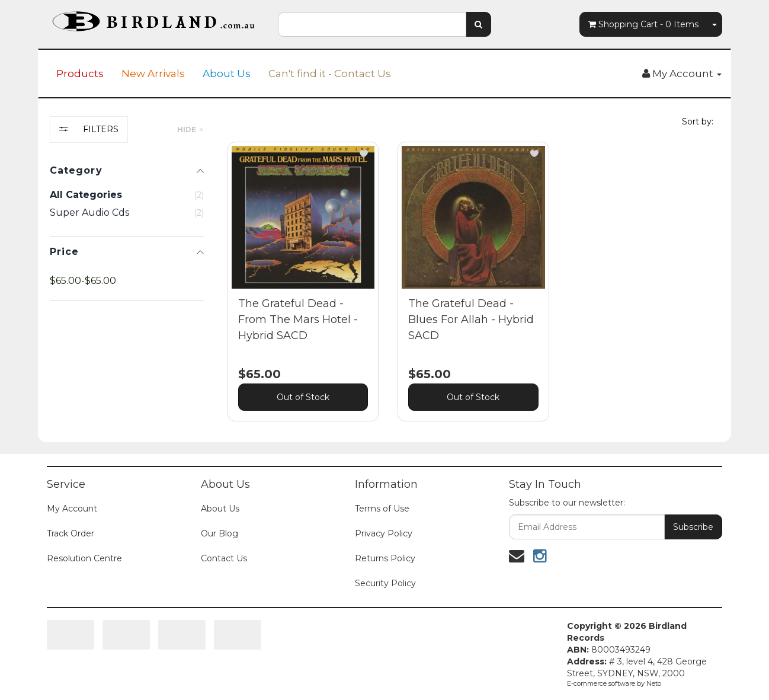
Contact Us (224, 558)
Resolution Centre (84, 558)
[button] (364, 154)
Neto (654, 683)
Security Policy (385, 583)
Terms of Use (382, 509)
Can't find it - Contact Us (330, 73)
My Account (72, 509)
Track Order (71, 533)
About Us (227, 73)
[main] (473, 290)
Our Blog (220, 533)
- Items (643, 24)
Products (80, 73)
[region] (127, 278)
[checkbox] (127, 213)
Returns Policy (385, 558)
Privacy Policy (384, 533)
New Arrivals (153, 73)
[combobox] (372, 24)
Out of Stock (303, 397)
